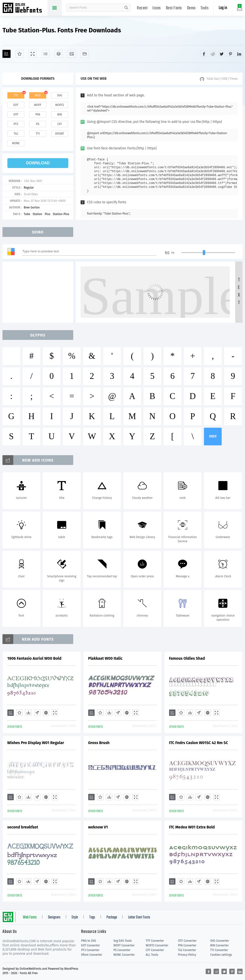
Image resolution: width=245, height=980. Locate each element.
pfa (38, 115)
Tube (27, 214)
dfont (59, 134)
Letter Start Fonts (139, 917)
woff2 (60, 105)
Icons (157, 8)
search (126, 8)
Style (75, 917)
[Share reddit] (213, 54)
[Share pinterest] (231, 54)
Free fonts (25, 8)
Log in (223, 8)
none (16, 143)
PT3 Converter (90, 950)
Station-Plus (61, 214)
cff (60, 124)
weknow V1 (98, 827)
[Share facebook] (204, 54)
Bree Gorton (32, 207)
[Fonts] (85, 54)
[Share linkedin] (239, 54)
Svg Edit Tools (122, 941)
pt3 (16, 124)
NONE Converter (124, 955)
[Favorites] (20, 54)
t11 (38, 134)
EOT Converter (90, 945)
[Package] (59, 54)
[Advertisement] (39, 292)
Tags (92, 917)
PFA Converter (187, 945)
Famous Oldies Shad (187, 658)
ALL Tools (152, 955)
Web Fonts (30, 917)
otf (16, 115)
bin (60, 115)
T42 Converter (187, 950)
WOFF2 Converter (157, 945)
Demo (191, 8)
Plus (48, 214)
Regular (29, 188)
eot (16, 105)
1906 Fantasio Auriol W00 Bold (34, 658)
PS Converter (122, 950)
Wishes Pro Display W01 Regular (36, 743)
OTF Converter (187, 941)
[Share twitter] (222, 54)
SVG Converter (220, 941)
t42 (16, 134)
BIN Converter (220, 945)
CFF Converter (155, 950)
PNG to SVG (89, 941)
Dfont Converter (92, 955)
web (38, 95)
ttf (16, 95)
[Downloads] (28, 713)
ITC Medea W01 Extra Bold (192, 827)
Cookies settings (221, 955)
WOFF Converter (124, 945)
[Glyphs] (46, 54)
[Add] (7, 54)
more (213, 436)
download (38, 163)
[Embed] (46, 713)
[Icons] (72, 54)
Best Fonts (174, 8)
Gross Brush (99, 743)
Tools (205, 8)
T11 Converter (219, 950)
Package (112, 917)
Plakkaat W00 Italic (105, 658)
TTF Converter (155, 941)
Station (37, 214)
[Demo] (33, 54)
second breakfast (23, 827)
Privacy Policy (187, 955)
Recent (142, 8)
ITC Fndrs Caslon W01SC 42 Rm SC (199, 743)
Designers (54, 917)
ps (38, 124)
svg (59, 95)
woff (38, 105)
